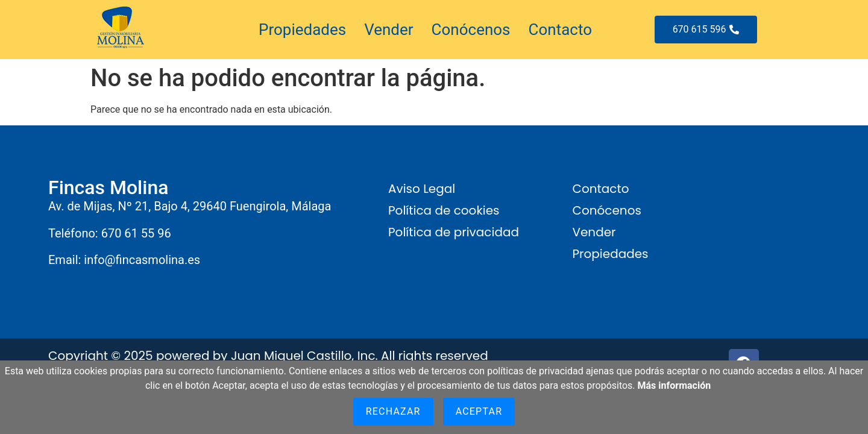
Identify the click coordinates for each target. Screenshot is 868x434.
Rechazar (393, 411)
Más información (675, 385)
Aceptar (479, 411)
